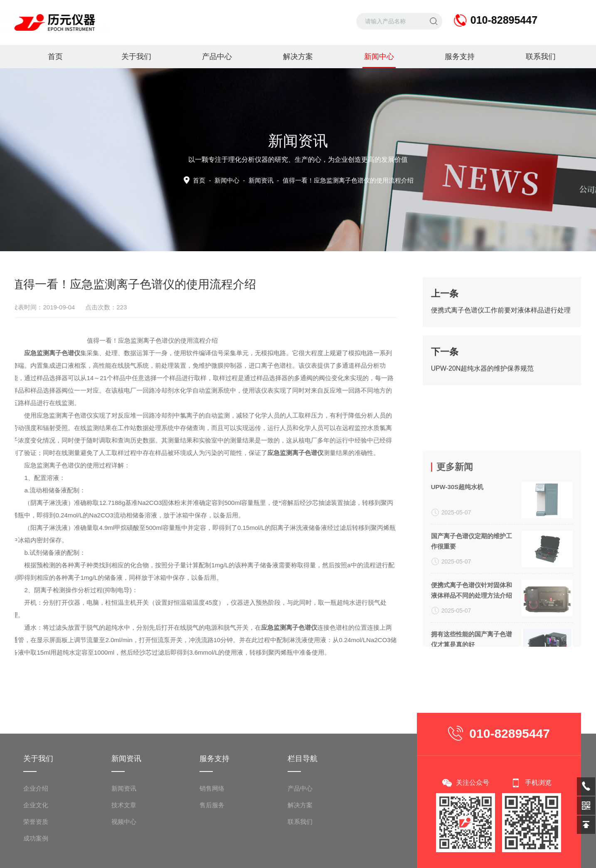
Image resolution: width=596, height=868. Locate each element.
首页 (55, 57)
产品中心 (217, 57)
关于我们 (136, 57)
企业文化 (36, 859)
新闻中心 (379, 60)
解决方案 (298, 57)
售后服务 (212, 859)
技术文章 (124, 859)
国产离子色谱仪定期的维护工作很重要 (472, 611)
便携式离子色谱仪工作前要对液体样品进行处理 (501, 316)
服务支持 (460, 57)
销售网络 (212, 843)
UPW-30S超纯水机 (457, 556)
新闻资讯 (124, 843)
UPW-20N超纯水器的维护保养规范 (483, 375)
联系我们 (541, 57)
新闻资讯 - (331, 180)
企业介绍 (36, 843)
